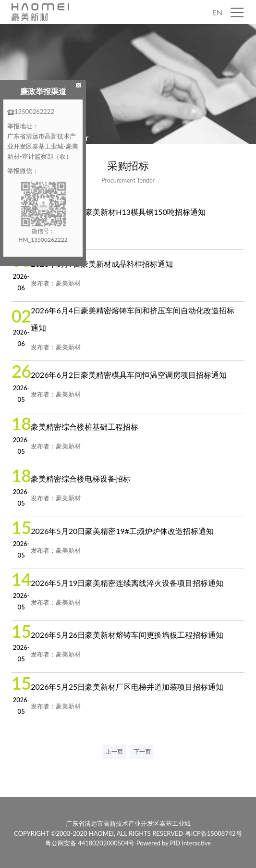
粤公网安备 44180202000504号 (90, 843)
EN (217, 12)
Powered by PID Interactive (174, 843)
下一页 (142, 751)
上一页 (114, 751)
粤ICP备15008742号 (213, 833)
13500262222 (31, 112)
